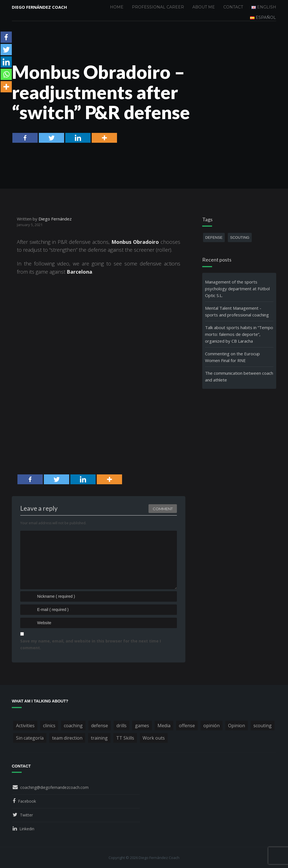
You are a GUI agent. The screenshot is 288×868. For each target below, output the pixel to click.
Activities (25, 726)
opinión (211, 726)
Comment (163, 509)
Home (117, 7)
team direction (67, 738)
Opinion (237, 726)
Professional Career (158, 7)
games (142, 726)
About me (204, 7)
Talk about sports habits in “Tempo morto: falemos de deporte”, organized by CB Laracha (239, 334)
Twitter (26, 815)
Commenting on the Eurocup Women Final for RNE (232, 357)
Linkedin (27, 829)
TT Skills (125, 738)
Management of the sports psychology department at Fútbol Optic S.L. (237, 289)
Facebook (27, 801)
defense (214, 237)
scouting (240, 237)
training (99, 738)
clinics (49, 726)
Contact (233, 7)
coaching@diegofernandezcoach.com (54, 787)
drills (121, 726)
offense (187, 726)
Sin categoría (30, 738)
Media (164, 726)
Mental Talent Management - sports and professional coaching (237, 311)
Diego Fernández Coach (39, 7)
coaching (73, 726)
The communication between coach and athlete (239, 376)
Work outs (154, 738)
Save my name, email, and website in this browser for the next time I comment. (91, 644)
